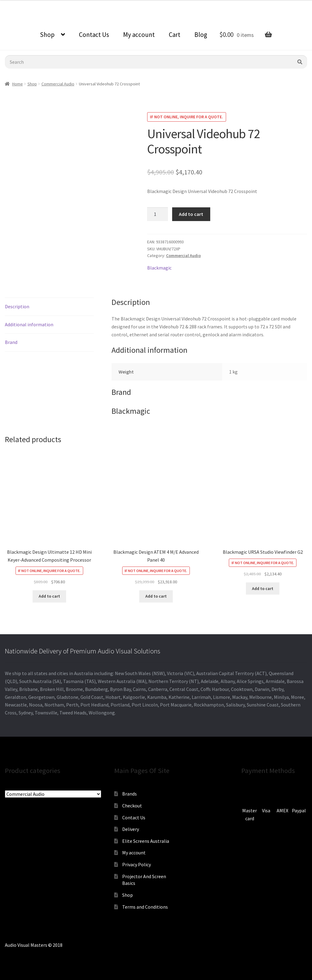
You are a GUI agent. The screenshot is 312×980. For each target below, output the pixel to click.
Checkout (132, 806)
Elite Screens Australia (146, 841)
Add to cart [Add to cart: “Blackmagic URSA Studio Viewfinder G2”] (263, 588)
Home (18, 84)
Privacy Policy (136, 864)
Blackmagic (159, 268)
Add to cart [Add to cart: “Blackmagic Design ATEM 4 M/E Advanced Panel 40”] (156, 596)
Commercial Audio (58, 84)
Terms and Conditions (145, 907)
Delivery (131, 829)
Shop (47, 35)
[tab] (49, 307)
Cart (175, 35)
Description (17, 306)
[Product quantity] (158, 214)
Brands (129, 794)
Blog (201, 35)
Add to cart (191, 214)
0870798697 (17, 5)
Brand (11, 342)
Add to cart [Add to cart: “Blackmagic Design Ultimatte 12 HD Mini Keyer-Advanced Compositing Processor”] (49, 596)
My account (139, 35)
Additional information (29, 324)
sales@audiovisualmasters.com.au (75, 5)
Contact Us (94, 35)
